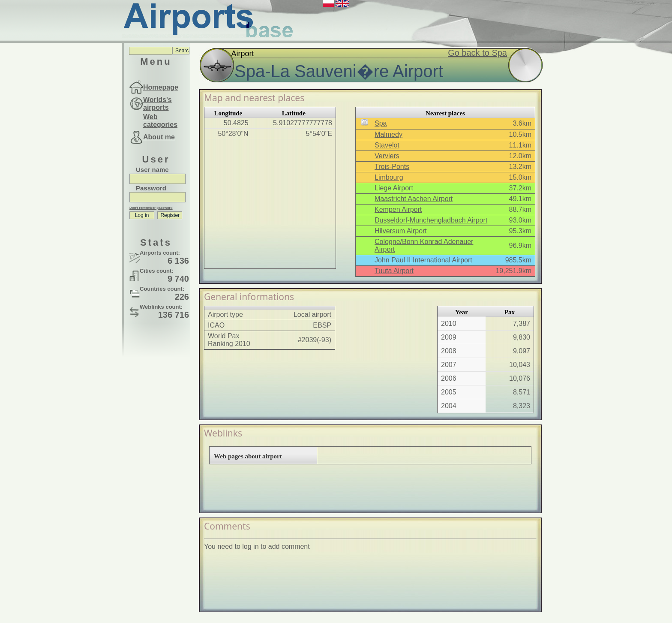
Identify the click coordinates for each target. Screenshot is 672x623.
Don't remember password (151, 208)
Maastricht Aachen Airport (414, 199)
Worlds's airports (157, 104)
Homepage (161, 87)
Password (151, 188)
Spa (381, 123)
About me (159, 137)
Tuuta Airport (394, 271)
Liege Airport (394, 188)
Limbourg (389, 177)
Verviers (387, 156)
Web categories (160, 121)
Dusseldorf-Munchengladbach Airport (431, 220)
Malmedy (388, 134)
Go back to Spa (477, 53)
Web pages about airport (248, 456)
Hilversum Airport (401, 231)
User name (152, 170)
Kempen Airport (398, 209)
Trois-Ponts (392, 167)
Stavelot (387, 145)
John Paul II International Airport (423, 260)
